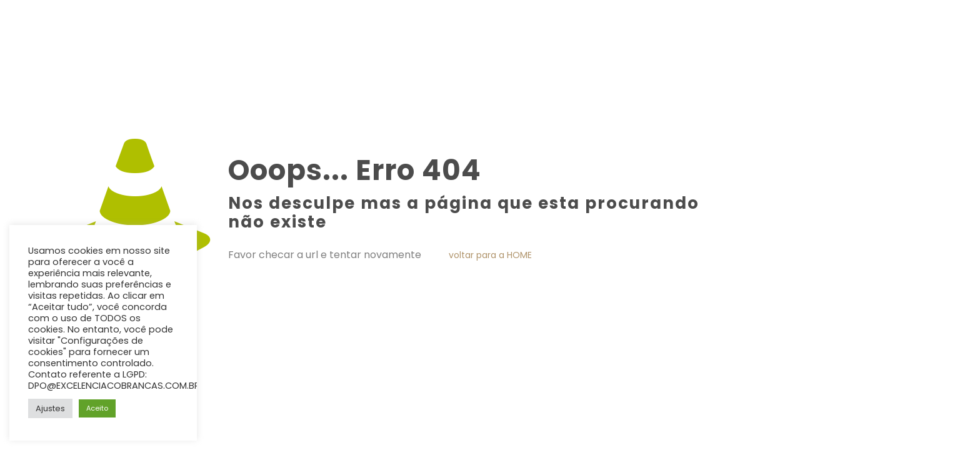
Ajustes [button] (50, 408)
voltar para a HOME (490, 255)
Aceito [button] (97, 408)
